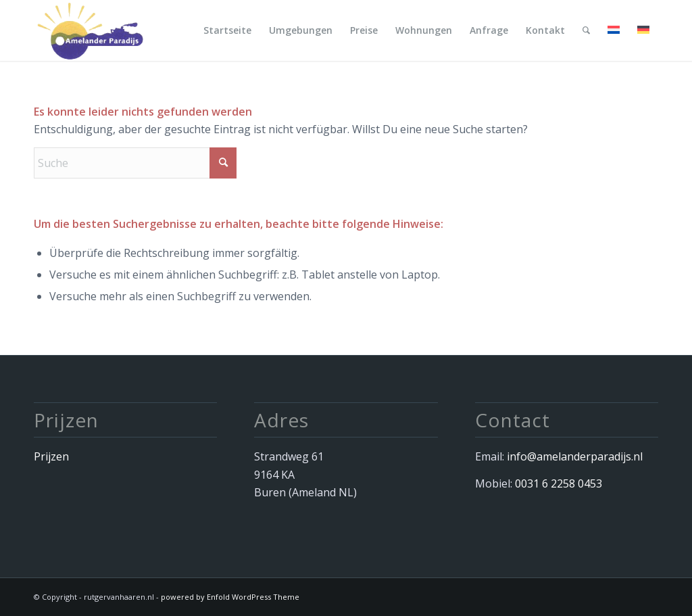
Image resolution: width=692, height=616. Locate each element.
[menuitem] (227, 30)
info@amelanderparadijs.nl (575, 456)
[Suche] (586, 30)
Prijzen (51, 456)
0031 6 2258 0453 (559, 483)
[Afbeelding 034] (89, 30)
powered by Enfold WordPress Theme (230, 597)
